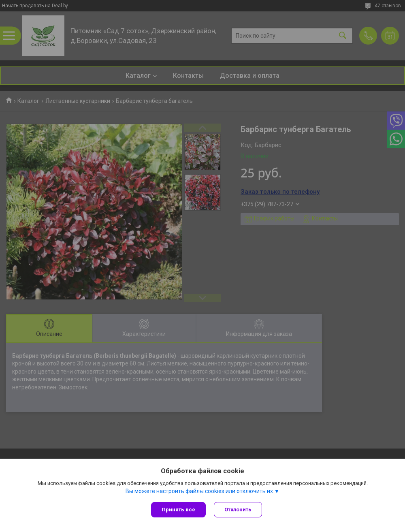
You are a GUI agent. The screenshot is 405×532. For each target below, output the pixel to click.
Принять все (178, 510)
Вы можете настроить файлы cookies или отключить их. (200, 491)
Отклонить (238, 510)
